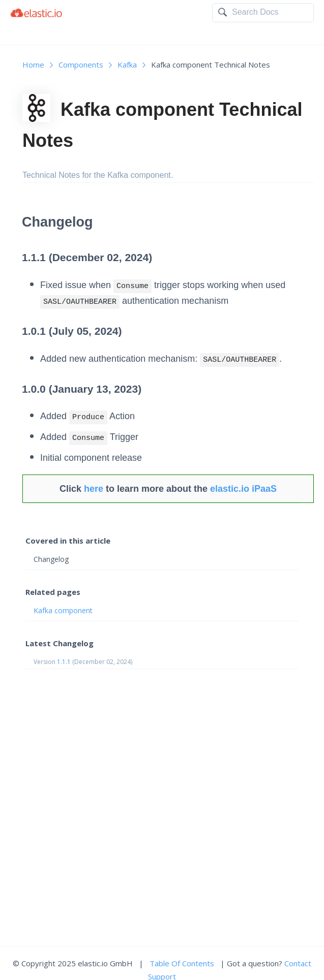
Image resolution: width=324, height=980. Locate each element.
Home (33, 65)
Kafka (127, 65)
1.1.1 (64, 662)
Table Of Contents (182, 963)
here (94, 489)
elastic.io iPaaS (243, 489)
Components (81, 65)
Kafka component (63, 610)
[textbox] (270, 12)
